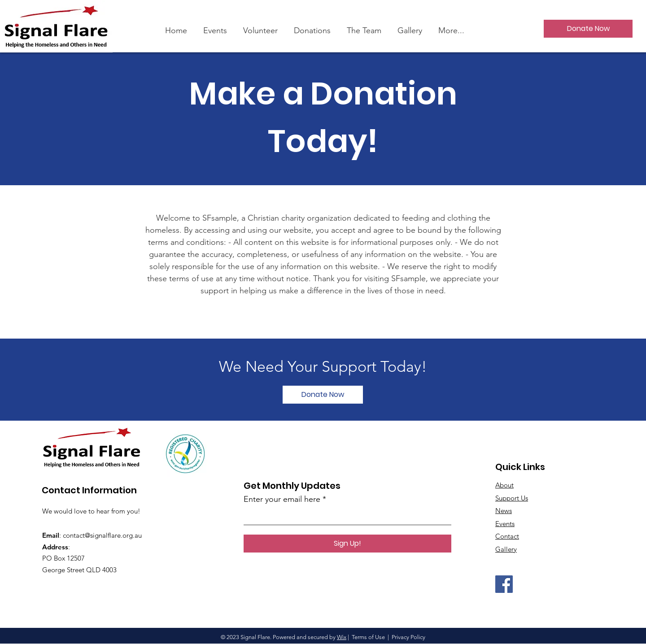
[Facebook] (504, 584)
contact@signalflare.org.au (102, 535)
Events (505, 524)
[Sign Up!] (347, 544)
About (504, 485)
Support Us (512, 498)
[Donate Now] (588, 29)
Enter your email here (282, 499)
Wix (342, 637)
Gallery (506, 549)
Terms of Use (368, 637)
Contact (507, 536)
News (504, 511)
